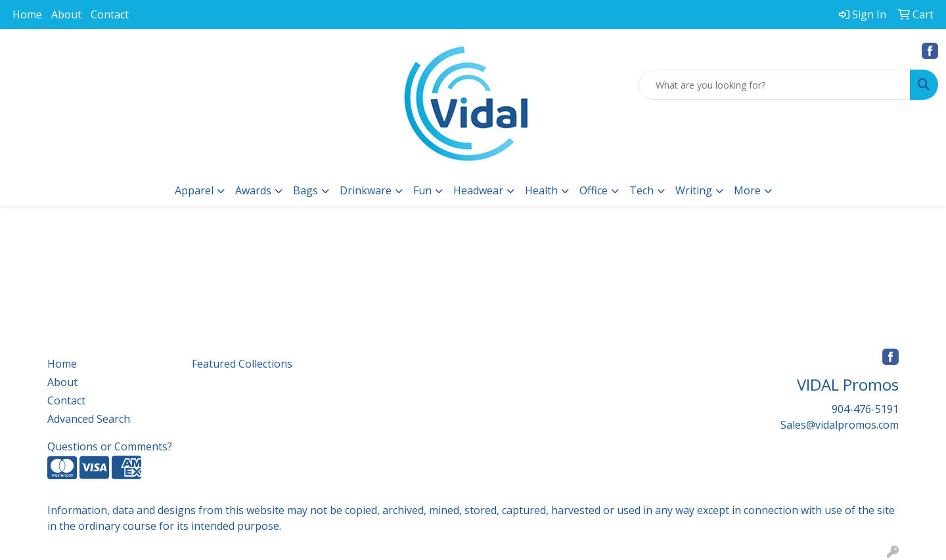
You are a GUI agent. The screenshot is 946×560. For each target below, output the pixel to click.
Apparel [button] (194, 190)
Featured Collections (242, 364)
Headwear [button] (478, 190)
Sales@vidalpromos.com (840, 425)
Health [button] (541, 190)
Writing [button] (694, 190)
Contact (110, 14)
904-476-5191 (865, 409)
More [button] (747, 190)
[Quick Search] (775, 85)
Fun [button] (422, 190)
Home (27, 14)
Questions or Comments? (110, 446)
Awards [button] (253, 190)
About (66, 14)
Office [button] (594, 190)
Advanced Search (89, 419)
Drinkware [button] (366, 190)
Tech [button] (642, 190)
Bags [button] (305, 190)
